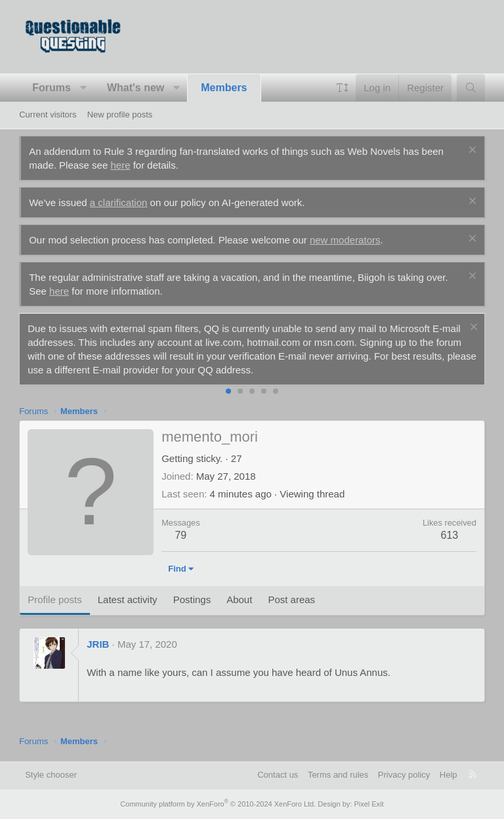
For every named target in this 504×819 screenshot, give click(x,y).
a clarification (119, 202)
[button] (83, 88)
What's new (136, 88)
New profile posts (120, 115)
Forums (52, 88)
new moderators (345, 240)
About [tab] (239, 599)
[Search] (471, 88)
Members (224, 88)
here (120, 165)
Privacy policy (404, 775)
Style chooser (51, 775)
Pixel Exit (368, 804)
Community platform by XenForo (218, 804)
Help (449, 775)
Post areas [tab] (291, 599)
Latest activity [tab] (128, 599)
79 (180, 535)
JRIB (98, 644)
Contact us (278, 775)
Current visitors (48, 115)
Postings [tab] (192, 599)
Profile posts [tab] (55, 599)
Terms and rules (338, 775)
